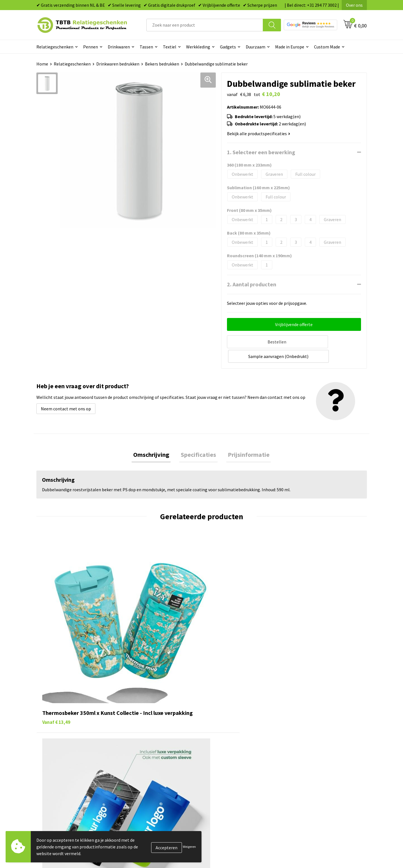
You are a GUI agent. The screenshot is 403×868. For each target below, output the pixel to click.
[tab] (154, 439)
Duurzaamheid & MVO (147, 772)
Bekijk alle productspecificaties (259, 134)
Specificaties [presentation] (198, 439)
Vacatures (300, 721)
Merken (216, 772)
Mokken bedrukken (227, 747)
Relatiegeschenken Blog (314, 729)
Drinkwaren (119, 47)
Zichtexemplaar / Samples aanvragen (162, 764)
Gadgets (228, 47)
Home (42, 64)
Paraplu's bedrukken (228, 764)
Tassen (146, 47)
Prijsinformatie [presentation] (245, 439)
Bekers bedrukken (162, 64)
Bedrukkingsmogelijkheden (153, 738)
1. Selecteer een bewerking (261, 152)
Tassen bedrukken (226, 721)
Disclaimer (300, 755)
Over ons (354, 5)
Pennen (91, 47)
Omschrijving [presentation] (154, 439)
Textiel (170, 47)
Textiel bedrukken (226, 755)
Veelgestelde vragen (146, 712)
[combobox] (205, 25)
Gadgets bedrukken (227, 738)
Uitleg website (140, 729)
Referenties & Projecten (313, 738)
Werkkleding (198, 47)
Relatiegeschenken (55, 47)
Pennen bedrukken (226, 712)
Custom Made (327, 47)
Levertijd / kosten (143, 721)
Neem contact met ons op (66, 392)
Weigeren (189, 847)
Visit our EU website (309, 772)
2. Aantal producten (252, 284)
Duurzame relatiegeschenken (237, 729)
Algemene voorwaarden (313, 764)
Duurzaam (256, 47)
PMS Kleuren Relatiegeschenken (158, 747)
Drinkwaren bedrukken (118, 64)
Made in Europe (290, 47)
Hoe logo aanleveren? (147, 755)
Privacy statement (308, 747)
